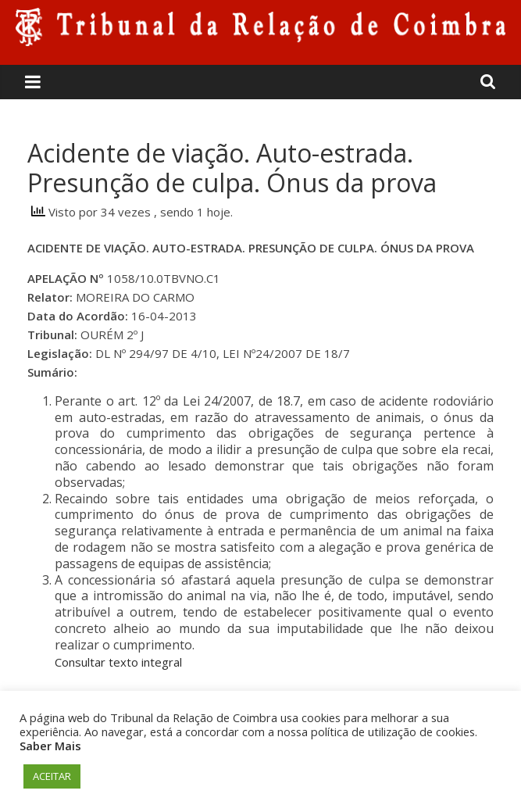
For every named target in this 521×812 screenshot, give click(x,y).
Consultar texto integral (118, 662)
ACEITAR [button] (52, 776)
